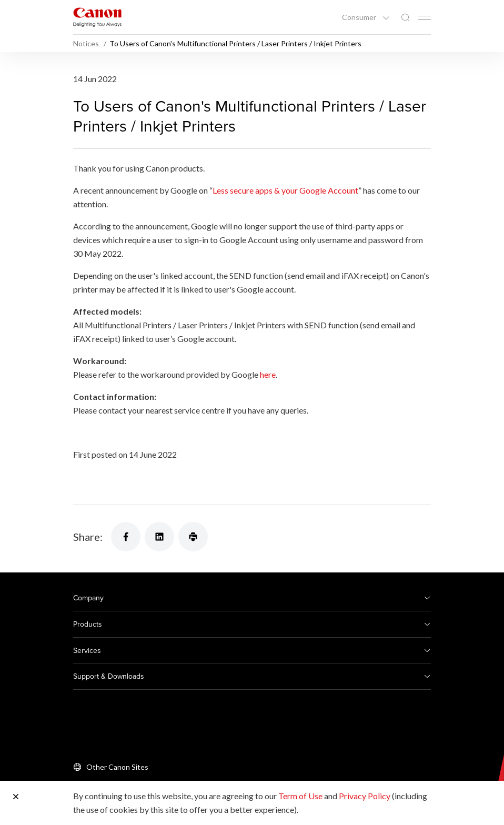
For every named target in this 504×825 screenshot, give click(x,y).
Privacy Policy (365, 796)
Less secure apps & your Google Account (285, 190)
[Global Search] (405, 18)
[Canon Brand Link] (97, 17)
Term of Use (300, 796)
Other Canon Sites (117, 767)
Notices (87, 43)
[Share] (126, 537)
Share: (88, 537)
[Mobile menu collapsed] (425, 18)
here (268, 374)
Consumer (360, 17)
